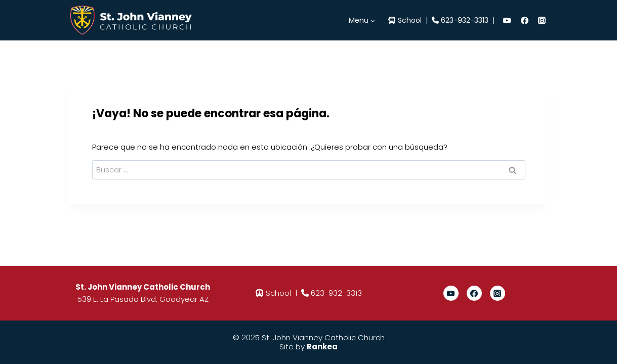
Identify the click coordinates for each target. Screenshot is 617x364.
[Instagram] (542, 20)
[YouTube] (507, 20)
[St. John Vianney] (134, 20)
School (410, 20)
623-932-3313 (465, 20)
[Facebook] (524, 20)
